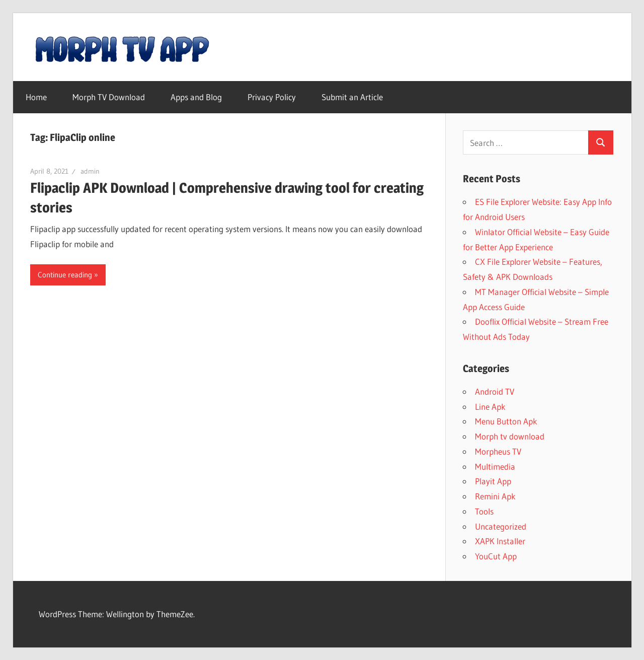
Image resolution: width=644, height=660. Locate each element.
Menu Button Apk (506, 421)
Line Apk (490, 407)
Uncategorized (501, 526)
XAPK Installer (500, 541)
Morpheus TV (498, 451)
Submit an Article (352, 97)
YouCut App (496, 556)
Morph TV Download (109, 97)
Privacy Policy (272, 97)
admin (90, 171)
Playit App (493, 481)
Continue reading (65, 275)
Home (36, 97)
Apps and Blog (196, 97)
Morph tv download (510, 436)
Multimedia (495, 466)
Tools (484, 511)
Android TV (495, 391)
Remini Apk (495, 496)
